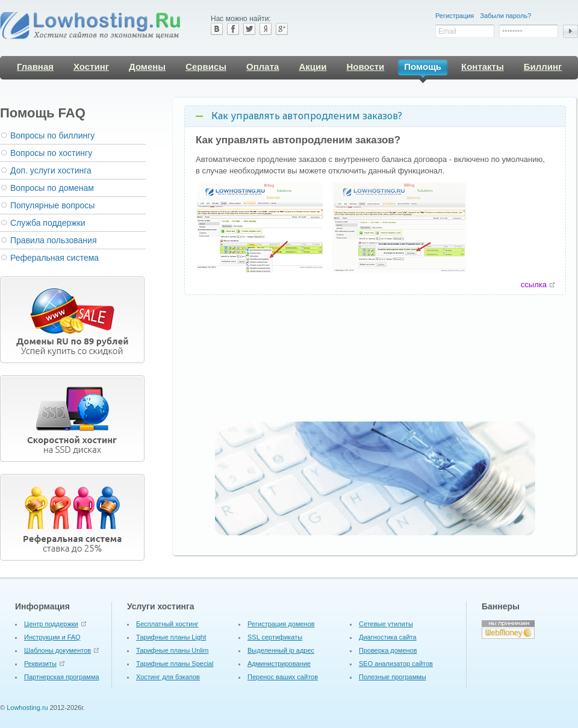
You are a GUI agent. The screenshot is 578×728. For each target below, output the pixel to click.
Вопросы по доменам (52, 188)
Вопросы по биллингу (52, 135)
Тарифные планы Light (171, 637)
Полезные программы (393, 677)
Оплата (263, 67)
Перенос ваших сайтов (283, 677)
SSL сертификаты (275, 637)
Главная (35, 67)
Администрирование (279, 664)
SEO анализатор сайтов (396, 664)
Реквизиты (40, 664)
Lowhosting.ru (27, 708)
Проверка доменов (388, 650)
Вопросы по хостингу (51, 153)
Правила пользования (54, 240)
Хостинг (91, 67)
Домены (147, 67)
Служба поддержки (48, 223)
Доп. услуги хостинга (51, 170)
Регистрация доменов (281, 624)
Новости (365, 67)
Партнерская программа (62, 677)
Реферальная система (54, 258)
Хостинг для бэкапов (168, 677)
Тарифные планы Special (175, 664)
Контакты (483, 67)
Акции (312, 67)
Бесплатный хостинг (167, 624)
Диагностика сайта (388, 637)
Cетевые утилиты (386, 624)
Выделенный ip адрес (281, 650)
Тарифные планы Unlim (172, 650)
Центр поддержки (51, 624)
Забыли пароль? (505, 16)
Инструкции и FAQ (52, 637)
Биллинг (543, 67)
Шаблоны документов (57, 650)
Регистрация (455, 16)
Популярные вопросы (52, 205)
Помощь (423, 68)
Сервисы (206, 67)
